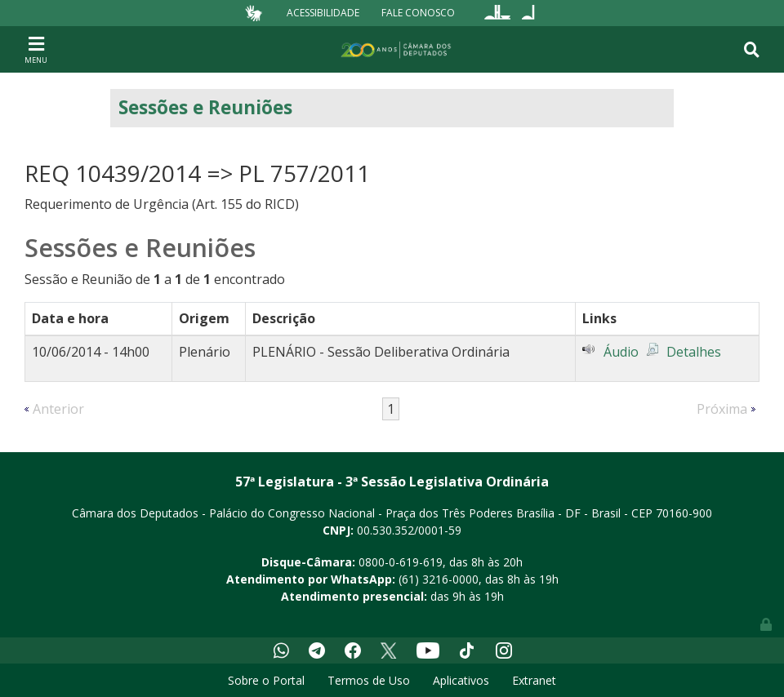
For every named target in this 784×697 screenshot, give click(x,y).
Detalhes (694, 352)
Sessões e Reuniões (205, 107)
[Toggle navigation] (36, 49)
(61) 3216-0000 (439, 579)
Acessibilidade (323, 13)
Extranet (534, 680)
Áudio (621, 352)
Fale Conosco (418, 13)
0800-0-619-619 (401, 562)
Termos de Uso (369, 680)
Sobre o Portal (266, 680)
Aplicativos (461, 680)
